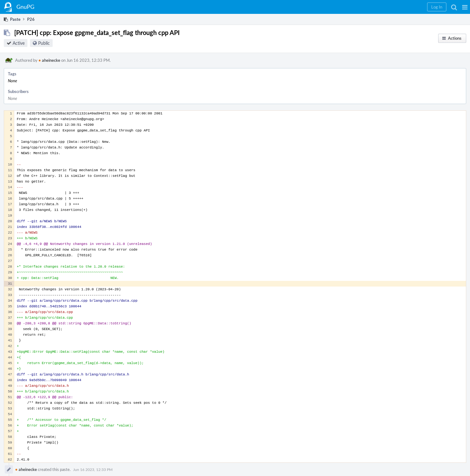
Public (44, 43)
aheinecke (49, 60)
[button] (465, 7)
